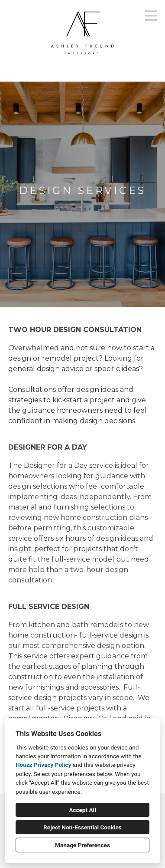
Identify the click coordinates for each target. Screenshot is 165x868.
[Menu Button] (151, 16)
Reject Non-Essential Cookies (82, 827)
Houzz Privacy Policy (43, 765)
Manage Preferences (82, 845)
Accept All (82, 810)
